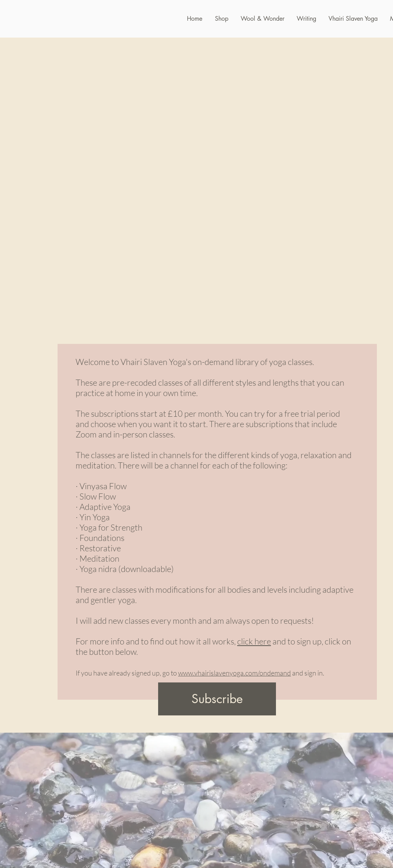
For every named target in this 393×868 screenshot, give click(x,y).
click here (254, 641)
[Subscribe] (217, 699)
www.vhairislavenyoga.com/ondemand (234, 673)
